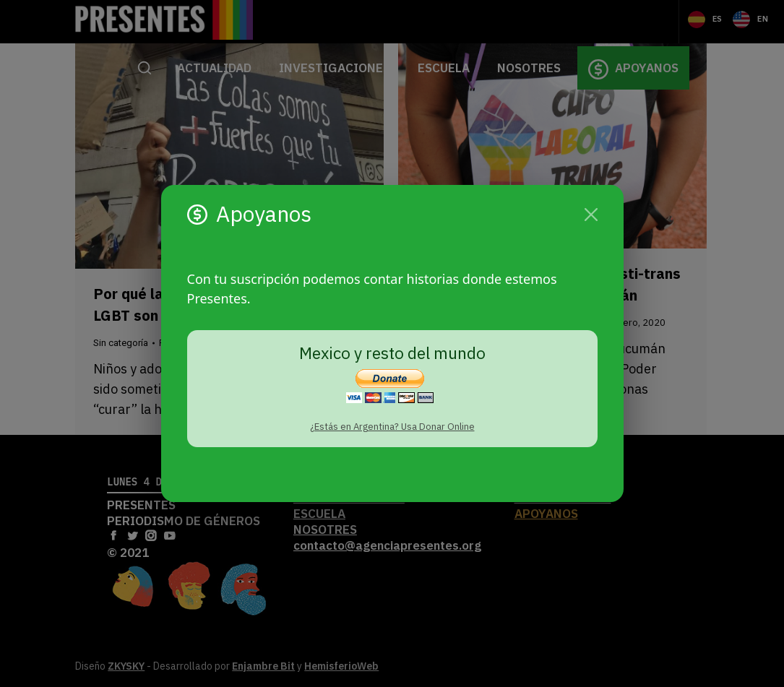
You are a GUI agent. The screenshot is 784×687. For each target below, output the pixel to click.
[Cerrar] (591, 215)
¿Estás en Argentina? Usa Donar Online (392, 427)
